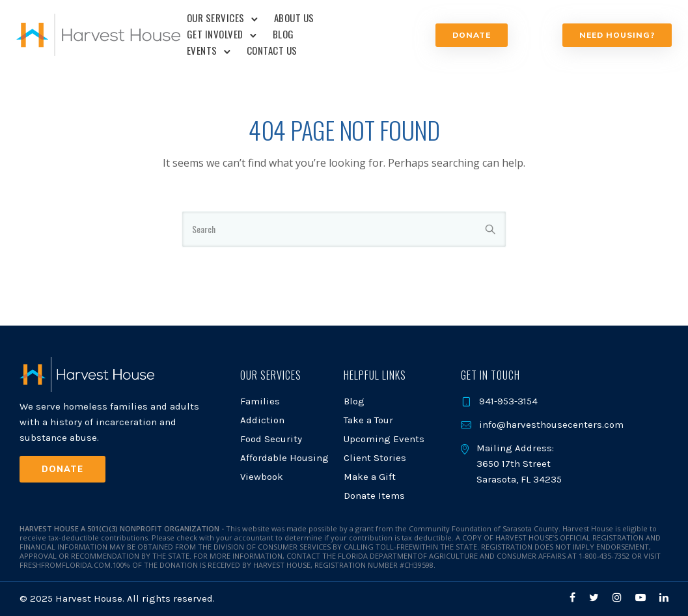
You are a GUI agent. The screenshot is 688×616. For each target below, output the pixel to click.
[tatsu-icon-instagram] (619, 597)
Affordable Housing (284, 458)
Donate (470, 35)
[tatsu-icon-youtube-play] (642, 597)
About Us (296, 18)
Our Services (217, 18)
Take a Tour (368, 420)
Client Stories (375, 458)
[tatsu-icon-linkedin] (664, 597)
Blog (285, 34)
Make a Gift (370, 477)
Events (203, 50)
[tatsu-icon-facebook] (574, 597)
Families (260, 401)
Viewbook (262, 477)
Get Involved (216, 34)
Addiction (262, 420)
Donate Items (374, 496)
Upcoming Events (384, 439)
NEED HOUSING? (614, 35)
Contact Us (273, 50)
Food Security (271, 439)
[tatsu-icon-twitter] (596, 597)
